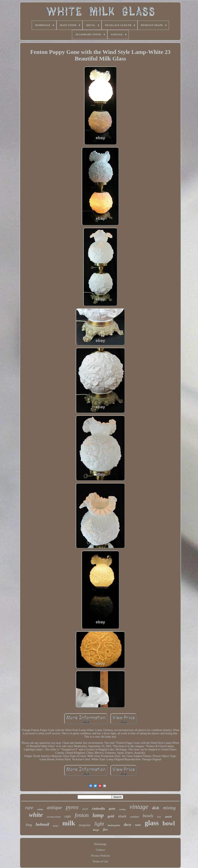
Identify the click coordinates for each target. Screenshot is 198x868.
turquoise (85, 825)
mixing (169, 808)
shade (122, 816)
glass (152, 823)
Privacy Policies (100, 856)
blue (159, 817)
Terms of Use (100, 861)
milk (69, 823)
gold (111, 816)
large (96, 830)
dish (156, 808)
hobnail (43, 824)
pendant (135, 817)
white (36, 815)
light (99, 824)
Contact (100, 850)
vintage (139, 807)
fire (105, 830)
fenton (82, 815)
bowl (169, 823)
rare (29, 808)
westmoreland (54, 817)
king (29, 825)
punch (85, 809)
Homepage (100, 844)
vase (138, 825)
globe (112, 809)
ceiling (40, 809)
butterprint (114, 825)
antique (54, 807)
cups (68, 816)
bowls (148, 816)
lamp (98, 815)
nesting (122, 809)
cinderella (98, 809)
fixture (56, 826)
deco (128, 825)
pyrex (72, 807)
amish (168, 817)
